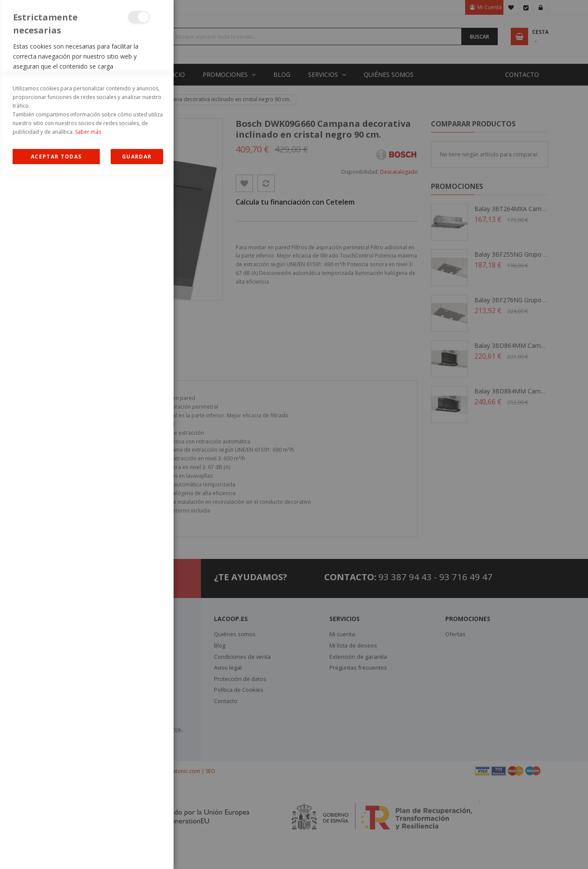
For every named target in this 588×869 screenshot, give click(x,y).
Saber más (88, 826)
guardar (137, 851)
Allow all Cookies (56, 851)
